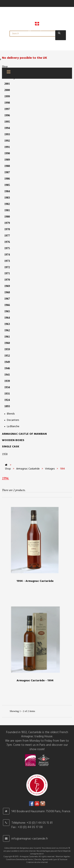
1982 (7, 204)
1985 (7, 185)
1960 (7, 343)
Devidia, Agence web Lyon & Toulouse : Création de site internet (47, 861)
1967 (7, 299)
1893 (7, 406)
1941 (7, 375)
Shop (5, 67)
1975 (7, 248)
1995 (7, 122)
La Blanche (13, 426)
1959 (7, 349)
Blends (11, 414)
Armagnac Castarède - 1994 (35, 681)
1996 (7, 115)
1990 (7, 153)
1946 (7, 368)
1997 (7, 109)
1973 (7, 261)
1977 (7, 236)
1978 (7, 229)
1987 (7, 172)
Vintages (50, 469)
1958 (5, 454)
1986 (7, 179)
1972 (7, 267)
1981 (7, 210)
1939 (7, 381)
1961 (7, 337)
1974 (7, 255)
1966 (7, 305)
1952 (7, 356)
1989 (7, 160)
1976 (7, 242)
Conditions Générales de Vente (19, 859)
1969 (7, 286)
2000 (7, 90)
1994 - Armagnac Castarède (35, 581)
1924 (7, 400)
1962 (7, 330)
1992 (7, 141)
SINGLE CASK (11, 447)
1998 (7, 103)
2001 (7, 84)
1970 (7, 280)
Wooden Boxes (13, 440)
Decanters (13, 420)
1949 (7, 362)
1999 (7, 96)
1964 (7, 318)
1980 (7, 217)
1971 (7, 273)
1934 (7, 387)
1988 (7, 166)
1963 (7, 324)
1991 (7, 147)
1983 (7, 198)
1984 (7, 191)
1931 (7, 394)
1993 (7, 134)
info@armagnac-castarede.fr (30, 839)
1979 (7, 223)
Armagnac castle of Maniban (24, 434)
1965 (7, 311)
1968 (7, 292)
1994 (7, 128)
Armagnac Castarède (28, 469)
